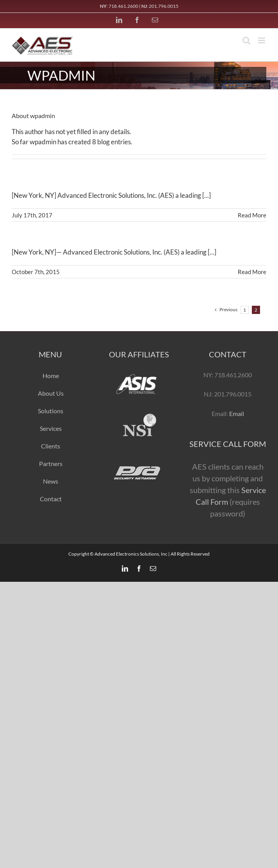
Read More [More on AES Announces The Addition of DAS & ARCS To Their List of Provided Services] (252, 215)
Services (51, 428)
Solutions (51, 411)
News (51, 481)
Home (51, 376)
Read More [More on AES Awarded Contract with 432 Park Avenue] (252, 272)
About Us (51, 393)
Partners (51, 464)
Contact (51, 499)
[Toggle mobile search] (246, 40)
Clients (51, 446)
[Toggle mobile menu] (262, 40)
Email (236, 413)
